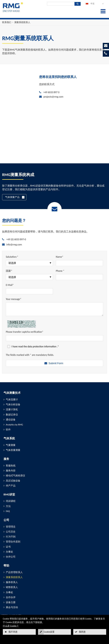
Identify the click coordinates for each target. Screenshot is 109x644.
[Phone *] (79, 277)
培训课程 (11, 501)
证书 (8, 547)
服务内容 (11, 471)
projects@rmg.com (53, 97)
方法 (8, 506)
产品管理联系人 (14, 572)
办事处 (9, 552)
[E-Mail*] (29, 291)
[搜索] (61, 4)
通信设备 (11, 420)
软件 (8, 430)
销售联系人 (12, 587)
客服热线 (11, 466)
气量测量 (11, 445)
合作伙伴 (11, 597)
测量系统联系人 (22, 22)
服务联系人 (12, 582)
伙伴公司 (11, 557)
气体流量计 (12, 400)
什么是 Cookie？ (11, 626)
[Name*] (79, 263)
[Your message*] (54, 309)
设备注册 (11, 602)
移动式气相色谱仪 (15, 476)
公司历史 (11, 532)
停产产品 (11, 486)
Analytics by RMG (14, 425)
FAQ (8, 511)
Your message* (14, 299)
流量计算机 (12, 410)
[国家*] (29, 277)
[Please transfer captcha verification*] (54, 338)
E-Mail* (10, 285)
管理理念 (11, 527)
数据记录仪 (12, 415)
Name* (60, 257)
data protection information (42, 346)
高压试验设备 (13, 481)
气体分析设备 (13, 405)
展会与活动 (12, 607)
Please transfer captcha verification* (25, 332)
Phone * (60, 271)
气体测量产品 (12, 197)
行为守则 (11, 537)
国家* (9, 271)
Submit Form (56, 363)
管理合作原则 (13, 542)
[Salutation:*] (29, 263)
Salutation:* (12, 257)
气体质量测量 (13, 450)
